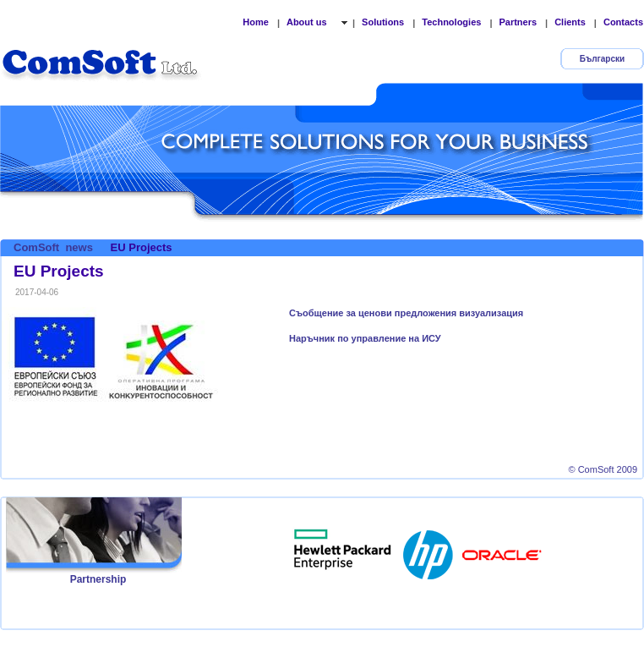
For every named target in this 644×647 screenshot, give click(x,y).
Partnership (98, 579)
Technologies (451, 22)
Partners (518, 22)
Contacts (623, 22)
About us (308, 22)
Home (256, 22)
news (79, 247)
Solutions (383, 22)
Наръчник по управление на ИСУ (365, 338)
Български (602, 59)
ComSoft (36, 247)
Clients (570, 22)
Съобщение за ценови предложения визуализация (406, 313)
